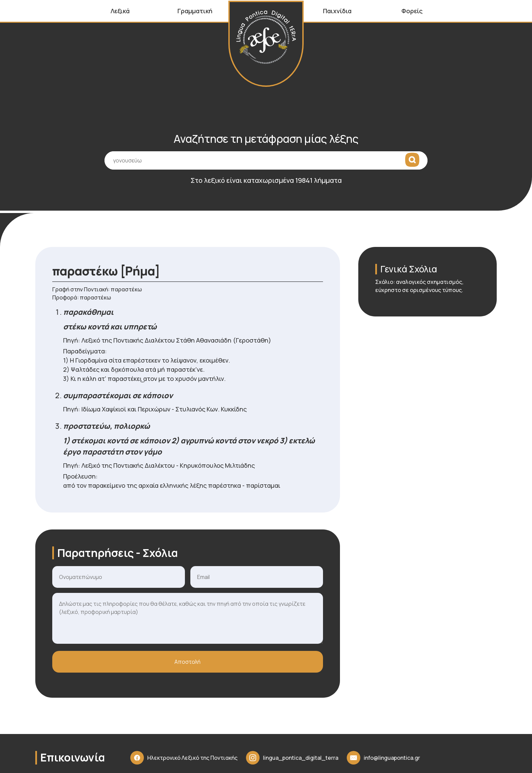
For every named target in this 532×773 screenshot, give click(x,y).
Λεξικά (120, 11)
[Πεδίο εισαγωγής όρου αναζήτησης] (266, 165)
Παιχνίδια (337, 11)
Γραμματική (195, 11)
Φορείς (412, 11)
